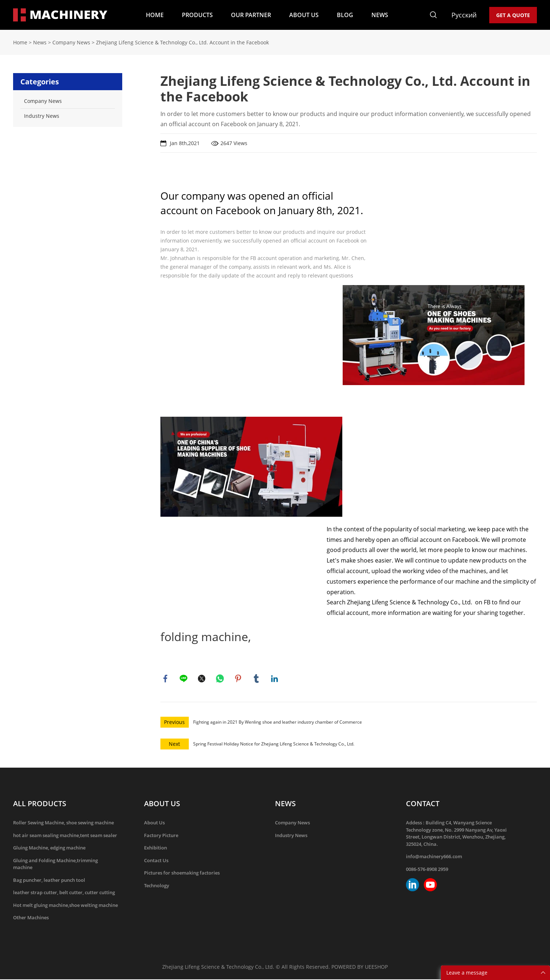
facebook (166, 679)
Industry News (291, 836)
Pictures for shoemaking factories (182, 873)
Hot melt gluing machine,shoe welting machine (65, 906)
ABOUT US (304, 15)
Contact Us (156, 861)
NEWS (380, 15)
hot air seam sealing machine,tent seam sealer (65, 836)
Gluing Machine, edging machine (49, 848)
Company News (71, 42)
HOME (155, 15)
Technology (157, 886)
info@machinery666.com (434, 857)
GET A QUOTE (513, 15)
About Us (154, 823)
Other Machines (31, 918)
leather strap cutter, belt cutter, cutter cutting (64, 893)
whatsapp (220, 679)
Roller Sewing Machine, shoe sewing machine (63, 823)
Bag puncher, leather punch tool (49, 881)
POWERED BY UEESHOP (360, 967)
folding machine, (206, 637)
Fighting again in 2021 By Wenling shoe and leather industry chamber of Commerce (278, 723)
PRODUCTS (197, 15)
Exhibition (156, 848)
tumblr (257, 679)
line (184, 679)
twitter (202, 679)
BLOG (345, 15)
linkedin (275, 679)
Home (20, 42)
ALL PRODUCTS (40, 804)
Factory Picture (161, 836)
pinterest (239, 679)
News (40, 42)
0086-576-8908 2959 (427, 870)
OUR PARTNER (251, 15)
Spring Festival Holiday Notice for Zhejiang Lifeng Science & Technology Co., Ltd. (274, 745)
